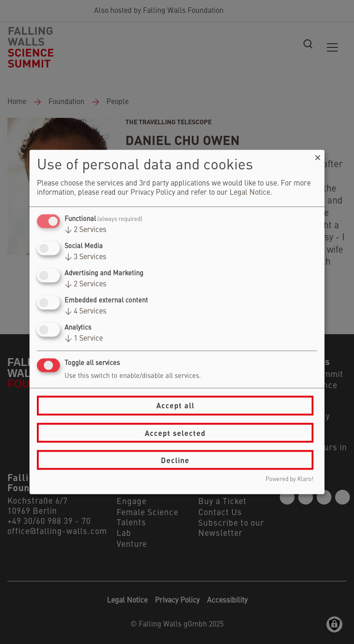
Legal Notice (250, 192)
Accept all (175, 405)
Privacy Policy (153, 192)
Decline (175, 460)
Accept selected (175, 432)
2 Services (86, 230)
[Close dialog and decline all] (318, 155)
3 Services (86, 257)
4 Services (86, 312)
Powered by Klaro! (289, 479)
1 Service (84, 339)
